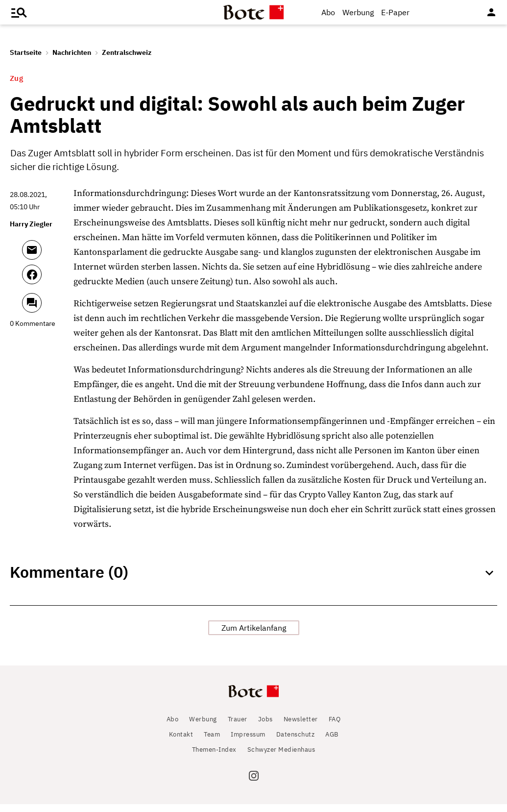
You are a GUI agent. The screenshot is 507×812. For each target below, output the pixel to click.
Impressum (248, 742)
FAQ (335, 727)
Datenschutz (296, 742)
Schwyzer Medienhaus (281, 757)
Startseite (26, 52)
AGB (332, 742)
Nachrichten (72, 52)
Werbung (358, 12)
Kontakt (181, 742)
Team (212, 742)
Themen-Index (214, 757)
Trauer (238, 727)
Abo (328, 12)
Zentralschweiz (127, 52)
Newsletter (301, 727)
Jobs (266, 727)
